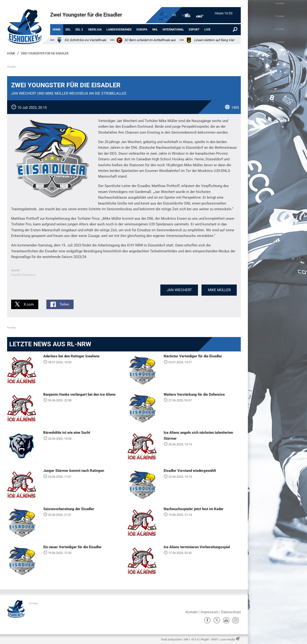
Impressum (209, 612)
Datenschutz (231, 612)
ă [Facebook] (207, 620)
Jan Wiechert (179, 290)
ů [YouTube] (226, 620)
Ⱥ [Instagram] (236, 620)
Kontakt (192, 612)
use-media (228, 639)
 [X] (217, 620)
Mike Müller (219, 290)
